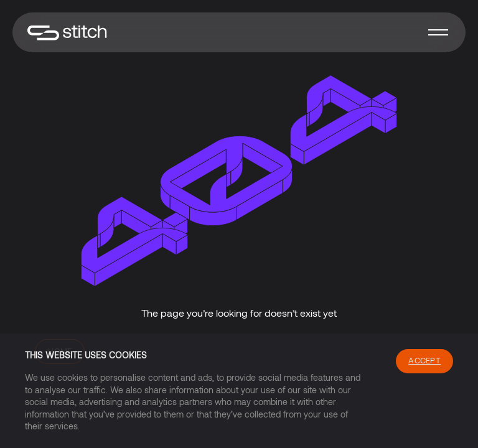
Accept (424, 360)
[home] (67, 33)
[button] (438, 32)
